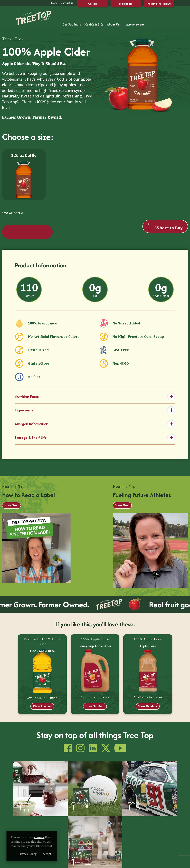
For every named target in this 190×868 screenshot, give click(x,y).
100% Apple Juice (42, 626)
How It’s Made (58, 830)
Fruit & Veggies (59, 816)
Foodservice (126, 4)
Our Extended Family (111, 804)
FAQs (54, 3)
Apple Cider (148, 622)
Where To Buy (162, 15)
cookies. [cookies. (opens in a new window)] (40, 837)
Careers (93, 4)
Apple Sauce (58, 810)
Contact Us (67, 3)
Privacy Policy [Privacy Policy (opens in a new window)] (45, 854)
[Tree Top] (28, 14)
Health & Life (120, 15)
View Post (11, 481)
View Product (42, 682)
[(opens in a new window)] (24, 760)
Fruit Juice (57, 804)
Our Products (98, 15)
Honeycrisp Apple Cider (95, 622)
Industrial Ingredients (159, 4)
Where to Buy (165, 211)
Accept (64, 854)
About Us (139, 15)
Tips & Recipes (107, 798)
